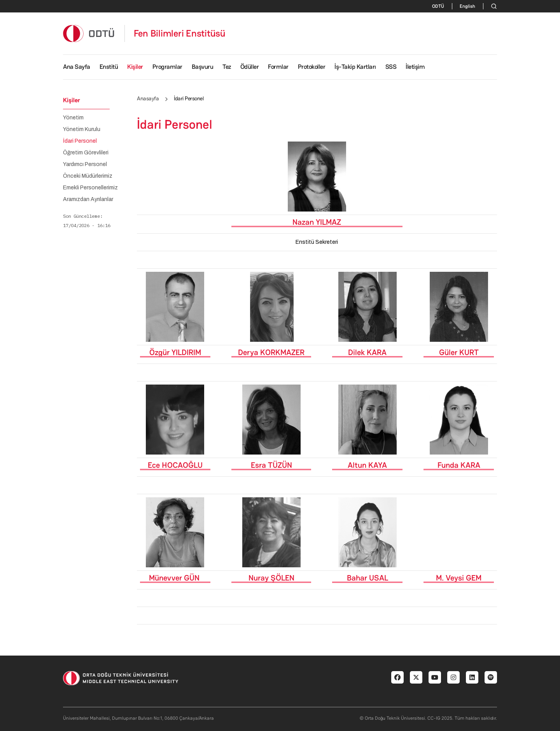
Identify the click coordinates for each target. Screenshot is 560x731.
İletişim (415, 67)
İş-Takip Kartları (355, 67)
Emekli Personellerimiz (90, 188)
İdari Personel (80, 141)
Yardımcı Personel (85, 164)
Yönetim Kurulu (82, 129)
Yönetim (73, 118)
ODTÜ (438, 6)
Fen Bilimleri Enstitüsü (180, 33)
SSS (391, 67)
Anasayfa (148, 98)
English (467, 6)
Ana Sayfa (77, 67)
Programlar (167, 67)
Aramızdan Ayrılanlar (88, 199)
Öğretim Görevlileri (86, 153)
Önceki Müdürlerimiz (88, 176)
